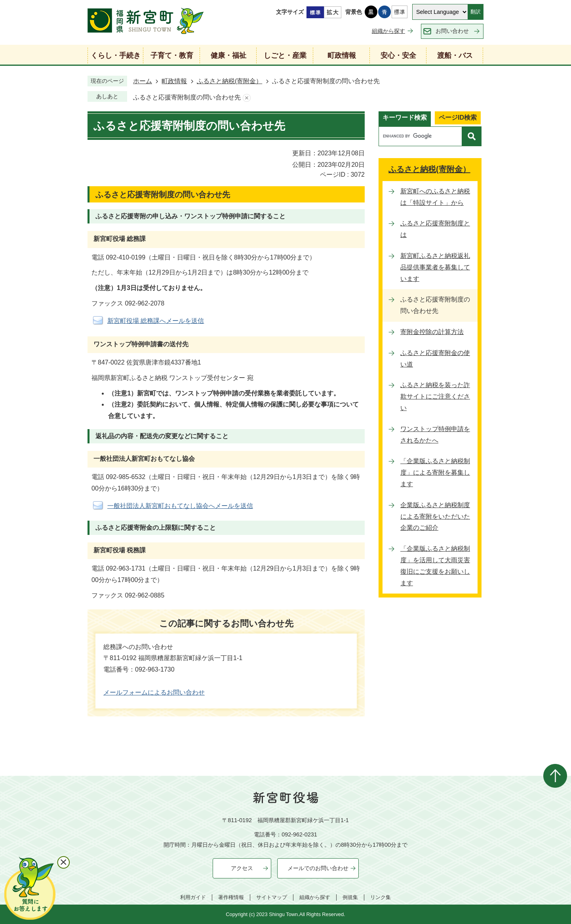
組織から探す (388, 31)
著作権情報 (231, 897)
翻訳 (476, 12)
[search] (422, 136)
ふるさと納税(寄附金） (229, 81)
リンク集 (381, 897)
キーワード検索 (405, 117)
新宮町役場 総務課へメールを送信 (156, 321)
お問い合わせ (452, 31)
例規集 (350, 897)
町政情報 (174, 81)
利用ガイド (193, 897)
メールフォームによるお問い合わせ (154, 692)
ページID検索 (458, 117)
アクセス (242, 868)
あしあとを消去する (247, 98)
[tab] (405, 119)
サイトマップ (272, 897)
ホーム (143, 81)
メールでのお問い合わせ (318, 868)
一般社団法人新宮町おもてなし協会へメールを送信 (180, 506)
